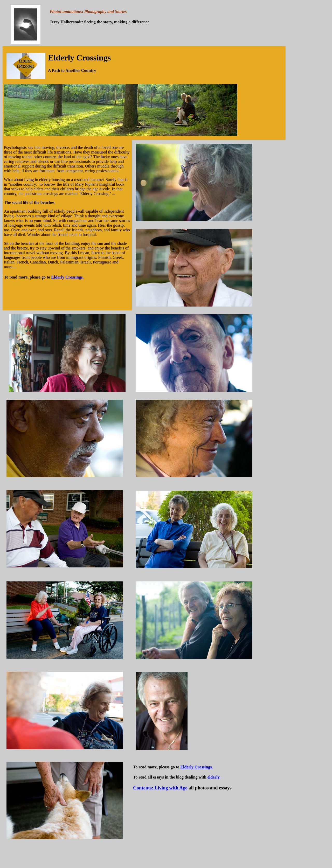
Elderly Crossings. (67, 277)
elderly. (214, 777)
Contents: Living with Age (160, 788)
